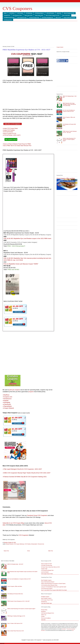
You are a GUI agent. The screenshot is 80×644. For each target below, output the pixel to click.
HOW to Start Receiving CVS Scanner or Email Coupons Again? (69, 139)
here (73, 630)
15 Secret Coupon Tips (34, 18)
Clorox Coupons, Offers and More (66, 178)
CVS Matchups (29, 13)
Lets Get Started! (45, 572)
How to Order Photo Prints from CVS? (16, 631)
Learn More (64, 629)
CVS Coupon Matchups (19, 544)
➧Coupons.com (7, 397)
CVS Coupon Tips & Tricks (47, 574)
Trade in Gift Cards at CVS (69, 18)
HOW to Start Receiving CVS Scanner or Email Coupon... (54, 584)
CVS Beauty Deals (8, 20)
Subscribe (59, 13)
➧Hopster (6, 401)
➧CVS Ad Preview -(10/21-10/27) (12, 135)
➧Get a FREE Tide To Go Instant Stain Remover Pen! (17, 146)
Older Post (51, 551)
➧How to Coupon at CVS (9, 134)
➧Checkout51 (7, 404)
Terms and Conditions (46, 618)
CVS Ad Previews (50, 13)
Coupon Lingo (44, 569)
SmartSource (44, 602)
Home (5, 13)
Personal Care (41, 544)
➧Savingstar (6, 402)
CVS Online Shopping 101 (47, 18)
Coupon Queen (60, 47)
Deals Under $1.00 (28, 15)
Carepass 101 (7, 15)
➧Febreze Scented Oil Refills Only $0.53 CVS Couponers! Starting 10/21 (25, 477)
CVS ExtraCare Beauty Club (47, 570)
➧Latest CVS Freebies (9, 130)
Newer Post (6, 551)
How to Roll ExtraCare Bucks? (48, 582)
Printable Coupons (45, 597)
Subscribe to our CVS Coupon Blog (13, 523)
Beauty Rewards (10, 544)
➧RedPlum (6, 395)
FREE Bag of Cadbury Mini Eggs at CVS (16, 616)
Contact (43, 616)
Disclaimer (43, 611)
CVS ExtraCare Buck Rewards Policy (49, 585)
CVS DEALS (12, 13)
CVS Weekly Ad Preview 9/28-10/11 (15, 594)
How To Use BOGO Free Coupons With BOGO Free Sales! (54, 590)
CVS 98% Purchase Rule (9, 18)
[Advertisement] (40, 34)
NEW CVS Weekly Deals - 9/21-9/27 (15, 564)
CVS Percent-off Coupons (47, 588)
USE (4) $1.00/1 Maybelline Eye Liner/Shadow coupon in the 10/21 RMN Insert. (28, 238)
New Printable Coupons (46, 580)
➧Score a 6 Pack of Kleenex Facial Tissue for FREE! (17, 144)
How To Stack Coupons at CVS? (53, 15)
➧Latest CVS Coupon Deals (10, 128)
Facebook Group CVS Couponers (37, 515)
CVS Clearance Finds (17, 15)
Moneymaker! (34, 544)
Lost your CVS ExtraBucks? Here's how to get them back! (54, 587)
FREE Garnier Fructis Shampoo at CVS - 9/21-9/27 (70, 132)
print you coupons (15, 390)
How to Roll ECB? (66, 15)
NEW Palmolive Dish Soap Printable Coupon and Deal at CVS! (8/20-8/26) (69, 104)
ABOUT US (44, 615)
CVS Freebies (20, 13)
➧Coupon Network (8, 408)
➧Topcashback (7, 406)
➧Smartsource (7, 399)
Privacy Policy (44, 610)
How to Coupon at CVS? (69, 13)
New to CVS (58, 18)
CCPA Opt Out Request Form (48, 613)
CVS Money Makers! (39, 13)
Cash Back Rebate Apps (46, 603)
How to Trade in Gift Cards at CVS (15, 623)
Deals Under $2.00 (39, 15)
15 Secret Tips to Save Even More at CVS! (50, 567)
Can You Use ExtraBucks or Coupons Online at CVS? (69, 111)
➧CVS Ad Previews (8, 132)
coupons (31, 392)
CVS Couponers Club (22, 18)
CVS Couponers (17, 8)
